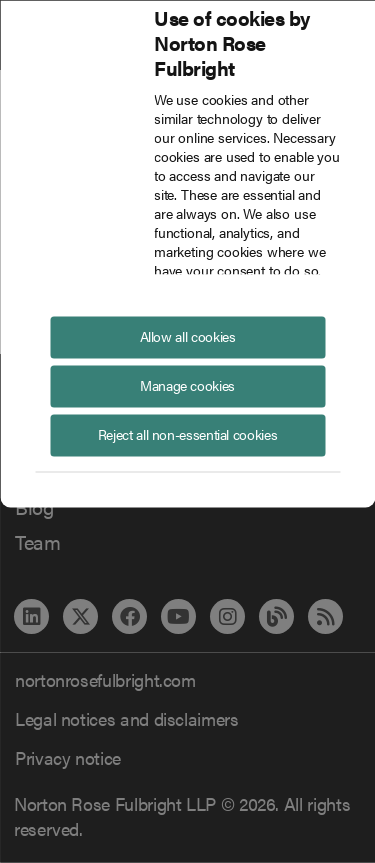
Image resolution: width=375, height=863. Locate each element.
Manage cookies (187, 384)
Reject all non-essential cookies (187, 433)
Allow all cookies (188, 335)
